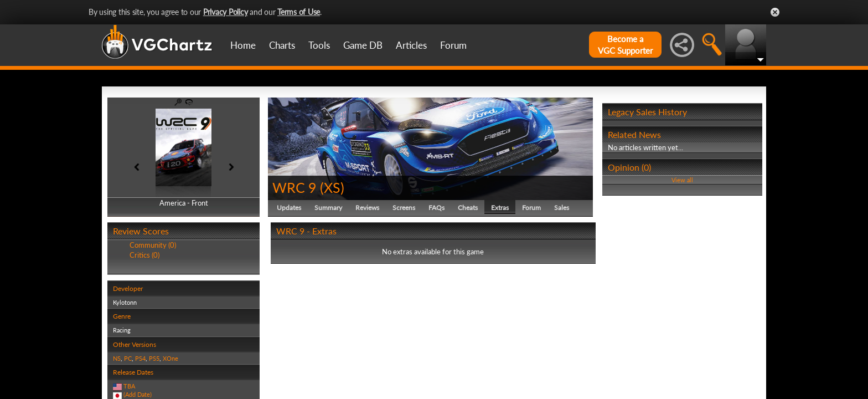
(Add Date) (138, 394)
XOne (170, 358)
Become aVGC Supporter (625, 45)
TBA (129, 386)
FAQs (436, 208)
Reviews (367, 208)
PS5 (154, 358)
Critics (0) (144, 255)
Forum (453, 45)
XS (332, 187)
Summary (328, 208)
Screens (404, 208)
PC (128, 358)
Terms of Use (299, 12)
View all (682, 180)
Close (775, 12)
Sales (562, 208)
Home (243, 45)
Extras (500, 208)
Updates (289, 208)
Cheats (468, 208)
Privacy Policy (226, 12)
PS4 (140, 358)
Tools (319, 45)
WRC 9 (294, 187)
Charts (282, 45)
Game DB (363, 45)
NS (117, 358)
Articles (411, 45)
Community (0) (153, 245)
